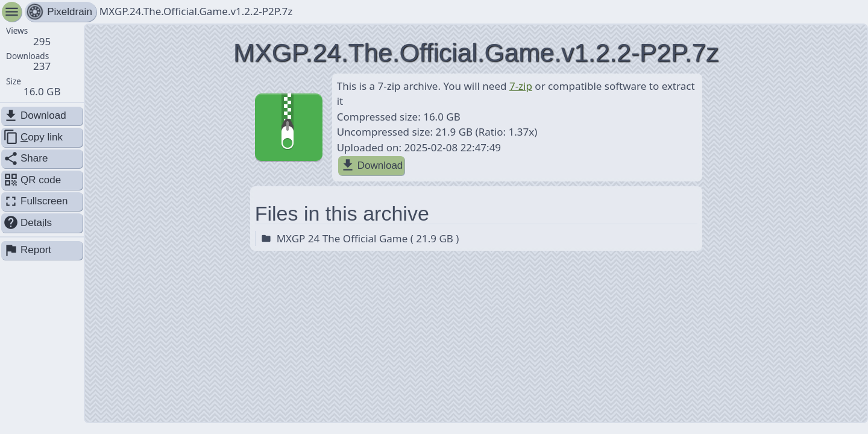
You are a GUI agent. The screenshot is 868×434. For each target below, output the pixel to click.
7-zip (521, 86)
